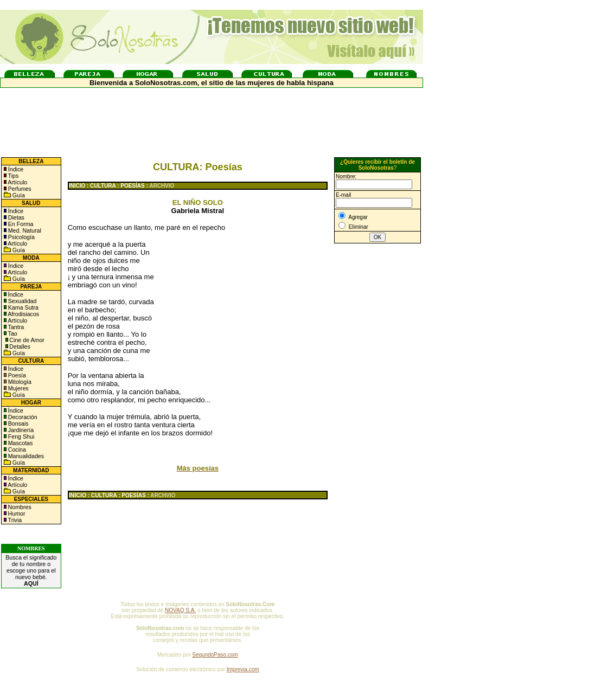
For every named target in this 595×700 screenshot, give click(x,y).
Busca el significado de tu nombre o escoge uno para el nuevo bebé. (31, 570)
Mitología (19, 382)
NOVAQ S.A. (180, 610)
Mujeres (18, 388)
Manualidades (25, 456)
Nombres (20, 507)
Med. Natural (24, 230)
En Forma (20, 224)
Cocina (16, 449)
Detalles (20, 346)
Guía (18, 195)
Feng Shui (21, 436)
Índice (15, 169)
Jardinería (20, 430)
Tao (12, 333)
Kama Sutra (23, 307)
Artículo (17, 182)
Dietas (15, 217)
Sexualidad (22, 301)
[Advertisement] (244, 301)
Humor (17, 513)
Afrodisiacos (23, 314)
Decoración (22, 417)
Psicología (21, 237)
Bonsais (18, 423)
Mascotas (20, 443)
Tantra (15, 327)
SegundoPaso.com (215, 655)
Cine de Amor (27, 340)
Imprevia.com (243, 669)
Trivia (14, 520)
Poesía (16, 375)
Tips (13, 176)
